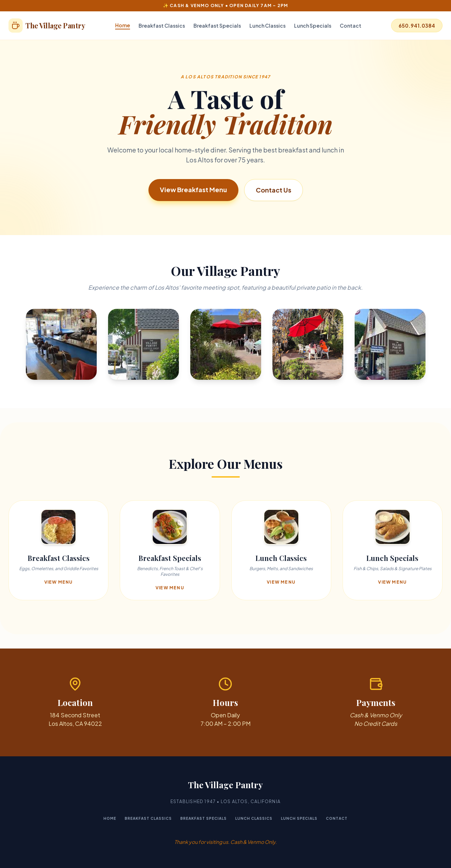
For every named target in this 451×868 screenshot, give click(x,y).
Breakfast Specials (217, 26)
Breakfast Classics (162, 26)
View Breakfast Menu (193, 190)
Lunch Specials (313, 26)
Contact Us (274, 190)
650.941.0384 (417, 26)
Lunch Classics (267, 26)
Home (123, 25)
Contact (351, 26)
